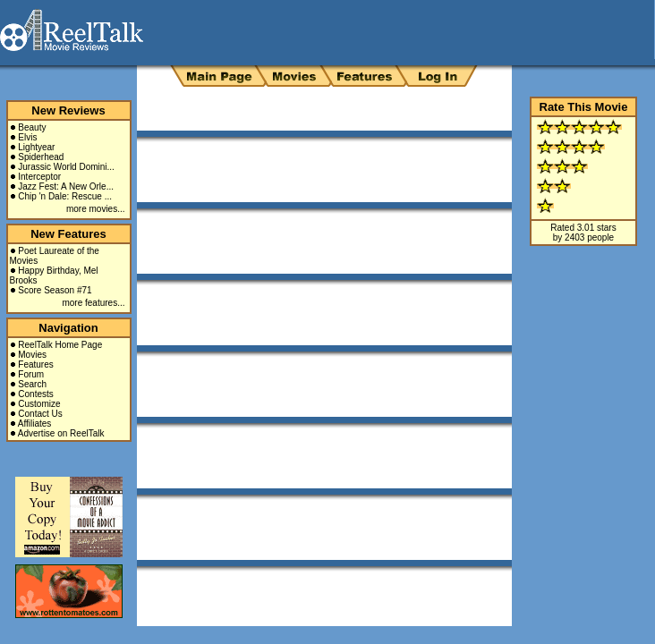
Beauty (32, 127)
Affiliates (35, 424)
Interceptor (39, 177)
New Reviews (68, 110)
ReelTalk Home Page (60, 345)
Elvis (27, 137)
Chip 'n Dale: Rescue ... (65, 196)
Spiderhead (41, 157)
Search (32, 384)
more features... (93, 303)
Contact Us (40, 414)
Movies (32, 355)
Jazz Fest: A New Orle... (66, 186)
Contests (35, 394)
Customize (39, 404)
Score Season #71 (55, 290)
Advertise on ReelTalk (61, 433)
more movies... (96, 209)
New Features (68, 234)
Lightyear (36, 147)
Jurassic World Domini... (66, 167)
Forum (31, 374)
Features (35, 364)
